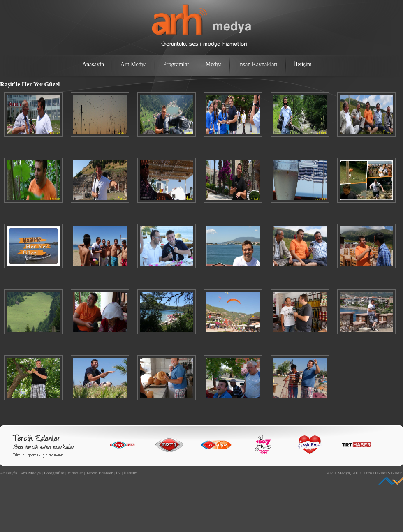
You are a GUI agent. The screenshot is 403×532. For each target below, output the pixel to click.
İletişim (303, 64)
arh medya (201, 25)
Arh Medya (134, 64)
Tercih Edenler (99, 473)
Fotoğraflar (54, 473)
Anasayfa (93, 64)
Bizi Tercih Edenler (44, 446)
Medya (214, 64)
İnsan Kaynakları (258, 64)
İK (118, 473)
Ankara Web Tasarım (391, 481)
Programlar (176, 64)
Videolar (75, 473)
